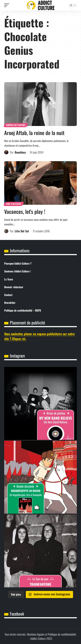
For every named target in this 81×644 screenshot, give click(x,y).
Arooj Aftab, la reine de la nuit (34, 133)
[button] (8, 5)
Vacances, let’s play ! (25, 211)
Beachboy (20, 152)
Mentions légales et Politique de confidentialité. (52, 634)
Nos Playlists (14, 204)
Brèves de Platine (16, 125)
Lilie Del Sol (22, 231)
